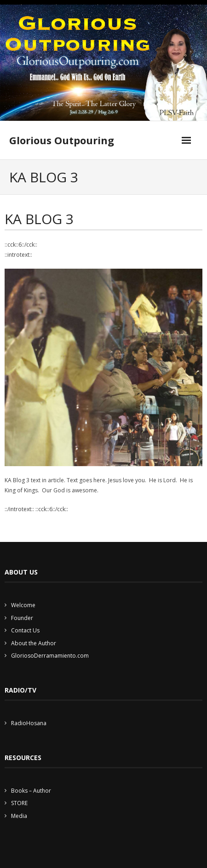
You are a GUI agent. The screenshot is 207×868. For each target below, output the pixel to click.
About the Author (34, 643)
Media (19, 816)
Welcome (23, 605)
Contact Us (25, 630)
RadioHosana (29, 723)
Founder (22, 618)
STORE (19, 803)
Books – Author (31, 791)
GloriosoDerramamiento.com (50, 656)
